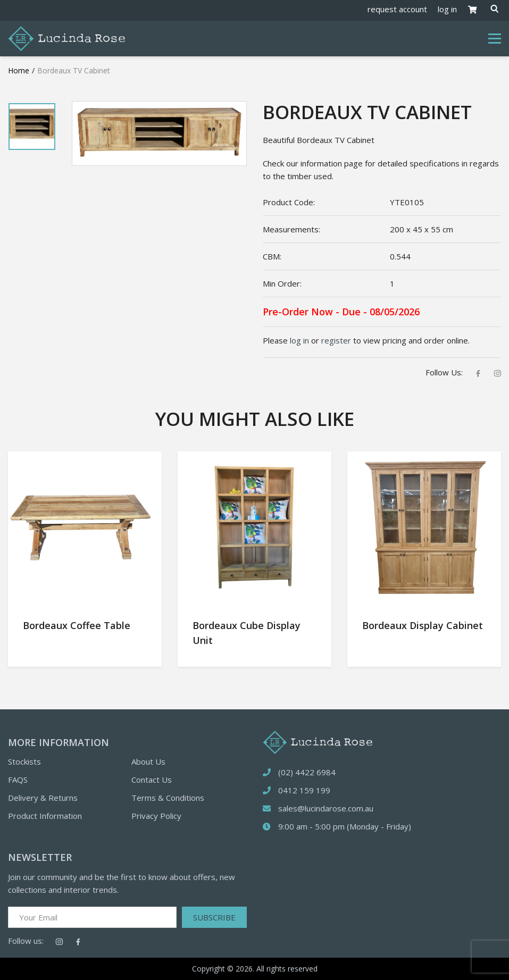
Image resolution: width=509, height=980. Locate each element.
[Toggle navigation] (495, 39)
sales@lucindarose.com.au (326, 808)
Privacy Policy (156, 816)
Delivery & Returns (43, 798)
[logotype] (318, 741)
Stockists (24, 761)
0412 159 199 (304, 790)
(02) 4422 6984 (307, 772)
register (336, 340)
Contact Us (152, 780)
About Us (148, 761)
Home (19, 70)
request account (397, 9)
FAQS (18, 780)
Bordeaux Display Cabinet (423, 625)
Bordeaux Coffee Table (77, 625)
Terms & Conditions (168, 798)
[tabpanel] (32, 127)
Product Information (45, 816)
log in (447, 9)
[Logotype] (66, 38)
